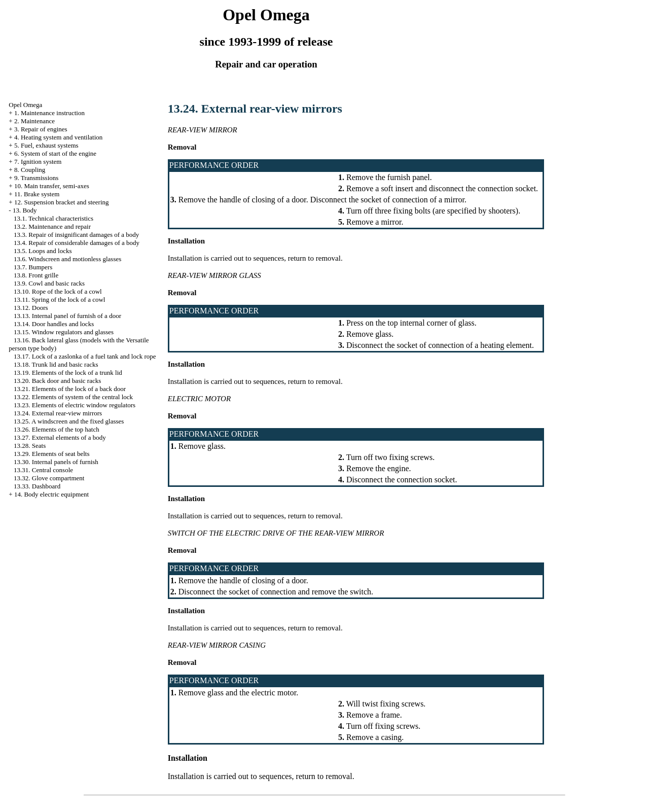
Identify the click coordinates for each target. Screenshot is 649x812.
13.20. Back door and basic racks (57, 381)
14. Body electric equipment (51, 494)
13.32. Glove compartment (49, 478)
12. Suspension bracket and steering (62, 202)
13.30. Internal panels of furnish (56, 462)
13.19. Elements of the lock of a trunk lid (68, 373)
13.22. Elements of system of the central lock (73, 397)
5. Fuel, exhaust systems (46, 145)
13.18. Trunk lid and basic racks (56, 364)
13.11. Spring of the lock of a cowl (59, 299)
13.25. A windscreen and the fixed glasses (69, 421)
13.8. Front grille (36, 275)
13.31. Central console (43, 470)
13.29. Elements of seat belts (51, 454)
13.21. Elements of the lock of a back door (70, 389)
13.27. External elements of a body (60, 437)
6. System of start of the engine (55, 153)
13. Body (25, 210)
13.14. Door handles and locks (54, 324)
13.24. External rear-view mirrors (58, 413)
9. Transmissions (36, 178)
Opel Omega (25, 105)
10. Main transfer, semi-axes (52, 186)
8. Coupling (30, 170)
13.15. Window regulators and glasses (64, 332)
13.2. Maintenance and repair (52, 226)
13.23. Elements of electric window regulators (75, 405)
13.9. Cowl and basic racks (49, 283)
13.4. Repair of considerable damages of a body (77, 243)
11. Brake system (37, 194)
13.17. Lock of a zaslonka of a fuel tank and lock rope (85, 356)
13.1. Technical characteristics (53, 218)
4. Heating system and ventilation (58, 137)
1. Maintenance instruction (49, 113)
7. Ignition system (38, 162)
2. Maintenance (34, 121)
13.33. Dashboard (37, 486)
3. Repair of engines (41, 129)
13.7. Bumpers (33, 267)
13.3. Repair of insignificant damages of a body (76, 235)
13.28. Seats (30, 446)
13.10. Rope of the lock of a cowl (58, 291)
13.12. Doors (31, 308)
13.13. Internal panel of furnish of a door (67, 316)
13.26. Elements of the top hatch (57, 429)
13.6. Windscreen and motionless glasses (67, 259)
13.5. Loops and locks (43, 251)
